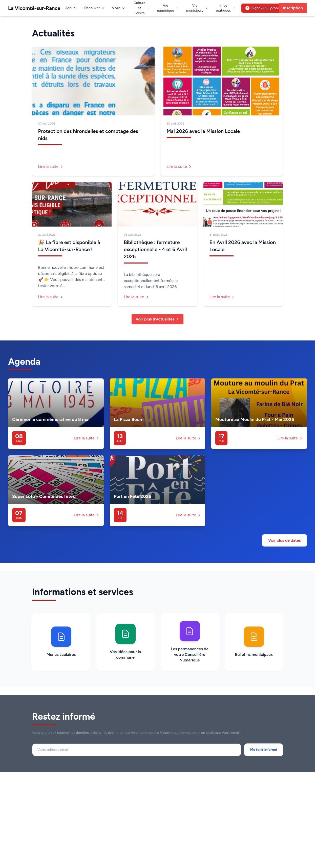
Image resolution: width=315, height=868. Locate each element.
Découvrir (95, 8)
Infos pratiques (226, 8)
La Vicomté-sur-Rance (34, 8)
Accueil (71, 8)
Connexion (265, 8)
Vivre (119, 8)
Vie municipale (197, 8)
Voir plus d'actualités (158, 319)
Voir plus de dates (285, 540)
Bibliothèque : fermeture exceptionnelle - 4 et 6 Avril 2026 (155, 249)
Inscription (293, 8)
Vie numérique (168, 8)
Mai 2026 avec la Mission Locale (203, 131)
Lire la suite (51, 166)
